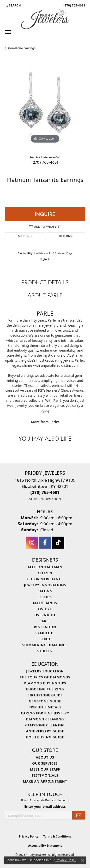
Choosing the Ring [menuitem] (45, 689)
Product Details (45, 282)
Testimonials (45, 775)
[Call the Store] (45, 492)
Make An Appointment (45, 781)
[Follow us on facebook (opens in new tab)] (45, 543)
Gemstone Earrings (22, 48)
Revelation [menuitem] (45, 627)
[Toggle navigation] (8, 32)
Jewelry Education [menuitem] (45, 671)
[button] (13, 5)
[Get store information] (45, 499)
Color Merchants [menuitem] (45, 579)
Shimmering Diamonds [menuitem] (45, 645)
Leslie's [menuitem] (45, 597)
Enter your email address (45, 806)
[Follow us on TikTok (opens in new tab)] (58, 543)
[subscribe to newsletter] (79, 815)
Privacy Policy (29, 836)
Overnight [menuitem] (45, 615)
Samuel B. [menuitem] (45, 633)
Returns (66, 236)
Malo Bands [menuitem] (45, 603)
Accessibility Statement (45, 846)
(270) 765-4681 (45, 162)
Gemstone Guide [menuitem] (45, 701)
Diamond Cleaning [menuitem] (45, 719)
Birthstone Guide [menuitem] (45, 695)
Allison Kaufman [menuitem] (45, 567)
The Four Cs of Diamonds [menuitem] (45, 677)
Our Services (45, 763)
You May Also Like (45, 438)
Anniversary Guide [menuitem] (45, 731)
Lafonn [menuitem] (45, 591)
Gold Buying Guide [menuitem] (45, 737)
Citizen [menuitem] (45, 573)
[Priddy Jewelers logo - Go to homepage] (45, 19)
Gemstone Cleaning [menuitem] (45, 725)
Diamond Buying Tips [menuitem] (45, 683)
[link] (74, 5)
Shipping (25, 236)
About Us (45, 757)
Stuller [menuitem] (45, 651)
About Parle (45, 295)
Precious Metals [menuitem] (45, 707)
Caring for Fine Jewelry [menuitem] (45, 713)
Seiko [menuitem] (45, 639)
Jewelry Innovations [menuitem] (45, 585)
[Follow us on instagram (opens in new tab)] (32, 543)
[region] (45, 104)
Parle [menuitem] (45, 621)
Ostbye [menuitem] (45, 609)
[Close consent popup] (83, 860)
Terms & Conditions (57, 836)
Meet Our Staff (45, 769)
